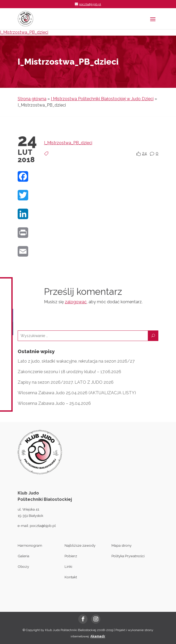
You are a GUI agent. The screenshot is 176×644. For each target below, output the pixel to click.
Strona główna (32, 99)
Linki (68, 566)
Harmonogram (30, 545)
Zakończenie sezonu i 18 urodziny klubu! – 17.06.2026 (69, 372)
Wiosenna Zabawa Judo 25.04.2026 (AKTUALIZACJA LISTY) (77, 393)
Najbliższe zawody (80, 545)
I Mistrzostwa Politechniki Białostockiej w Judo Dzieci (102, 99)
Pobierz (71, 556)
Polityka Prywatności (128, 556)
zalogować (76, 302)
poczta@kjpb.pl (43, 526)
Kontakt (71, 577)
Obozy (23, 566)
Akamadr (98, 636)
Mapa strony (121, 545)
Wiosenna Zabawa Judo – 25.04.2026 (54, 403)
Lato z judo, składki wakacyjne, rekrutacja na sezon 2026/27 (76, 361)
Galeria (23, 556)
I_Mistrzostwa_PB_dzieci (24, 32)
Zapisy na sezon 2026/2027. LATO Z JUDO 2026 (66, 382)
